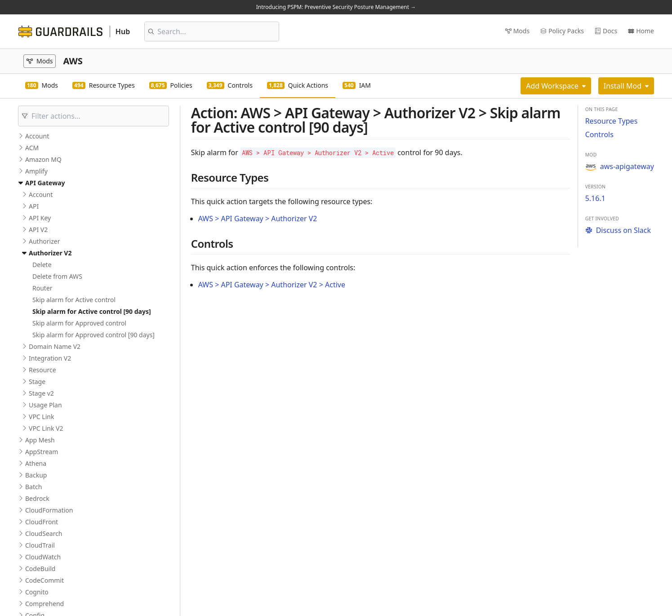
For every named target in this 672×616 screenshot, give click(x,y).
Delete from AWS (57, 276)
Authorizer (44, 241)
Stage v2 (41, 393)
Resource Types (612, 121)
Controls (599, 134)
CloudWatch (43, 557)
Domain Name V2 (55, 346)
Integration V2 (50, 358)
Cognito (37, 592)
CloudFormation (49, 510)
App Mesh (40, 440)
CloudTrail (40, 545)
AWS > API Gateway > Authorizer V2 (258, 219)
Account (37, 136)
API (34, 206)
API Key (40, 218)
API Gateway (45, 183)
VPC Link (41, 417)
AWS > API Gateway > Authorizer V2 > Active (272, 285)
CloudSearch (44, 533)
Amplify (36, 171)
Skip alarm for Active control (74, 300)
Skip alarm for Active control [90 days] (92, 311)
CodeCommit (45, 580)
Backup (36, 475)
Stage (37, 382)
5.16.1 (595, 198)
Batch (33, 487)
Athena (36, 463)
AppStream (42, 452)
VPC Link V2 (46, 428)
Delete (42, 265)
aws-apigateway (620, 166)
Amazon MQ (43, 159)
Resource (42, 370)
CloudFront (42, 522)
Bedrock (37, 498)
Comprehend (45, 604)
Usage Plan (45, 405)
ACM (32, 148)
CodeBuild (40, 569)
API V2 (38, 230)
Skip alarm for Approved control (79, 323)
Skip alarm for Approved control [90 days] (93, 335)
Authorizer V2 (50, 253)
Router (42, 288)
